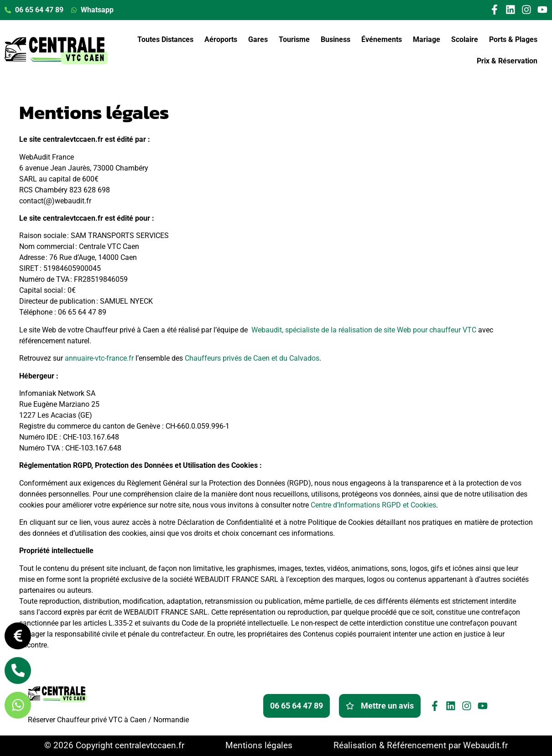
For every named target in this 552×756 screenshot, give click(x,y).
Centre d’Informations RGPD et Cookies (373, 505)
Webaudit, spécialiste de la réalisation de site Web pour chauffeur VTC (364, 330)
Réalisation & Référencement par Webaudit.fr (421, 745)
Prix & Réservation (507, 61)
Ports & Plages (513, 39)
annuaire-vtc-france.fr (99, 358)
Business (336, 39)
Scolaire (465, 39)
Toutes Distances (165, 39)
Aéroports (221, 39)
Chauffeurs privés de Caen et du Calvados (252, 358)
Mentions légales (259, 745)
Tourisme (294, 39)
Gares (258, 39)
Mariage (427, 39)
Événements (382, 39)
